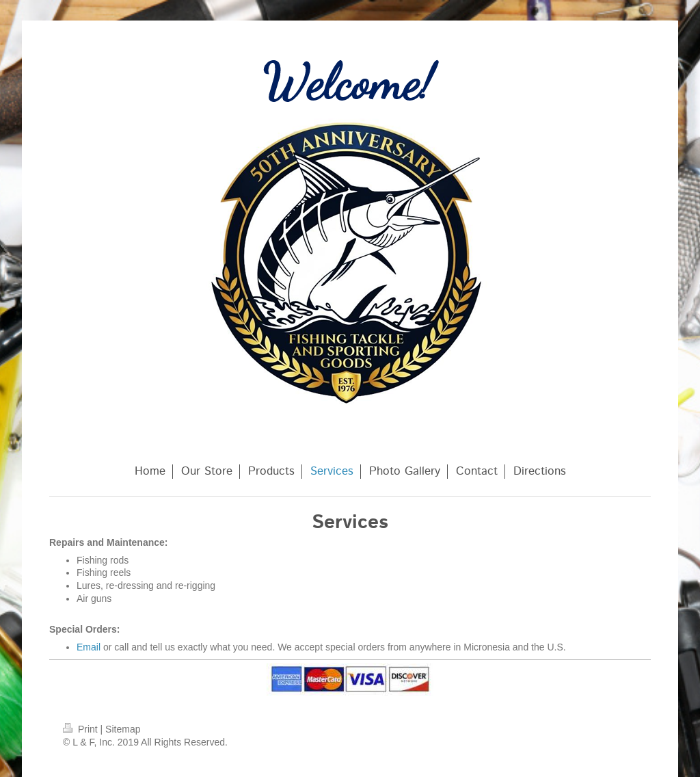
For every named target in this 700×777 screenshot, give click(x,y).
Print (82, 729)
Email (89, 647)
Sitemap (123, 729)
